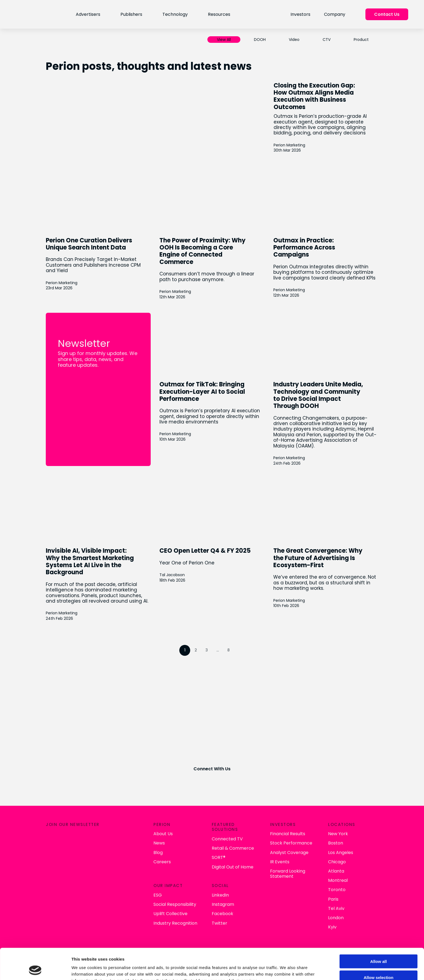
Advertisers (88, 14)
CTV (327, 40)
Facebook (222, 914)
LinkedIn (220, 895)
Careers (162, 862)
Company (335, 14)
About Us (163, 834)
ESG (158, 895)
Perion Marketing (289, 145)
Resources (219, 14)
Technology (175, 14)
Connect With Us (212, 769)
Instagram (223, 904)
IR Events (280, 862)
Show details (286, 969)
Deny (379, 964)
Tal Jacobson (172, 575)
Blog (158, 853)
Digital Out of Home (233, 867)
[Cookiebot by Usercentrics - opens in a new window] (35, 969)
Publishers (131, 14)
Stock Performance (291, 843)
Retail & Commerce (233, 848)
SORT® (219, 857)
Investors (300, 14)
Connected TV (227, 839)
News (159, 843)
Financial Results (288, 834)
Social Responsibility (175, 904)
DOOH (260, 40)
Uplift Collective (170, 914)
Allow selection (378, 948)
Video (294, 40)
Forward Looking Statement (288, 874)
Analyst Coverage (289, 853)
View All (224, 40)
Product (361, 40)
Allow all (379, 932)
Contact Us (387, 14)
